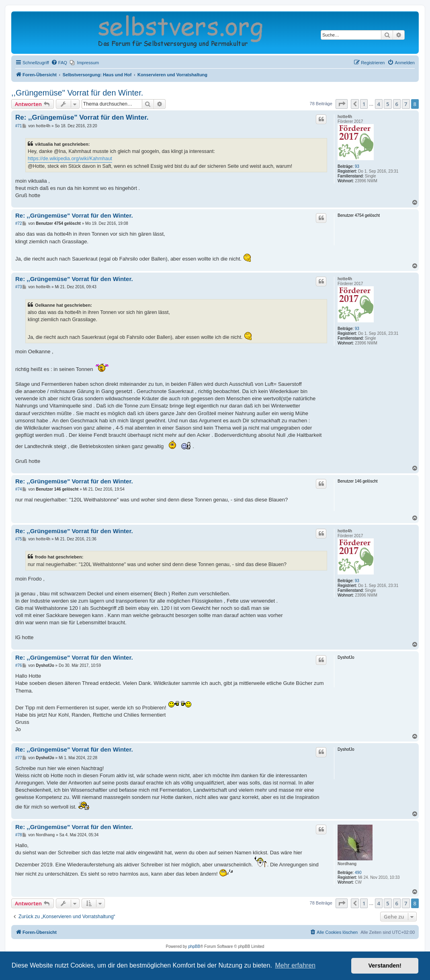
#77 (19, 758)
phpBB (194, 946)
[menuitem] (59, 63)
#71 (19, 126)
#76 (19, 665)
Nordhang (347, 864)
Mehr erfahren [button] (295, 965)
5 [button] (388, 104)
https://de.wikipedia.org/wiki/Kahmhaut (70, 159)
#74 (19, 489)
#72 (19, 223)
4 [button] (379, 104)
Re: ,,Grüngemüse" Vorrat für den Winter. (82, 117)
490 (358, 873)
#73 (19, 287)
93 (357, 166)
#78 (19, 835)
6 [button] (397, 104)
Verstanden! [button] (385, 966)
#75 (19, 539)
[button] (342, 104)
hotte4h (345, 117)
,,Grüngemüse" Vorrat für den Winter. (77, 93)
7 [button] (406, 104)
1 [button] (364, 104)
